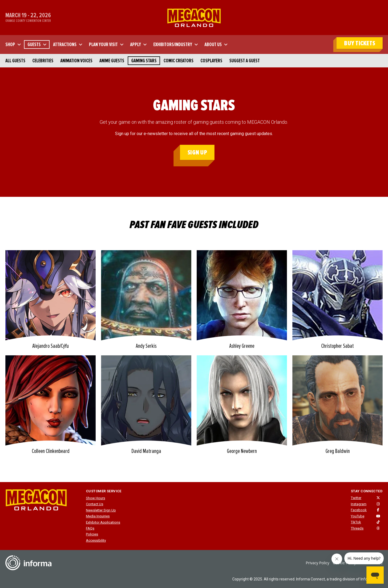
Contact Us (95, 504)
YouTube (358, 516)
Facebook (359, 510)
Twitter (356, 498)
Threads (357, 528)
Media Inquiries (98, 516)
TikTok (356, 522)
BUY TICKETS (360, 43)
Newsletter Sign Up (101, 510)
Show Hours (96, 498)
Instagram (359, 504)
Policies (92, 534)
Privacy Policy (318, 563)
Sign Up (197, 152)
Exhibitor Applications (103, 522)
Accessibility (96, 540)
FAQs (90, 528)
